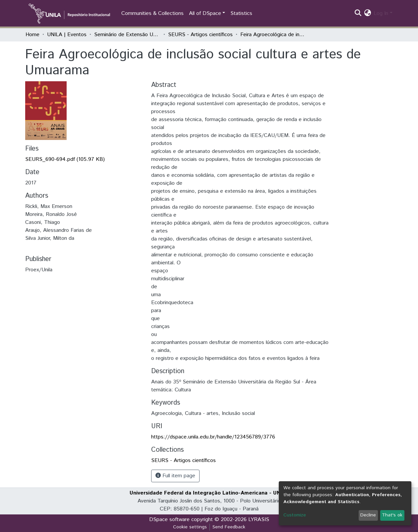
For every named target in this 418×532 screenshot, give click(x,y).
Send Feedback (229, 527)
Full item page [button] (175, 476)
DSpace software (169, 520)
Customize (295, 515)
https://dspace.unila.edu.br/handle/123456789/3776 (213, 437)
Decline (368, 515)
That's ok (392, 515)
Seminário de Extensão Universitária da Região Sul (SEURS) (127, 35)
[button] (367, 14)
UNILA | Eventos (67, 35)
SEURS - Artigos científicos (200, 35)
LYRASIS (259, 520)
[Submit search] (358, 14)
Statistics (241, 13)
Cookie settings (190, 527)
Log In (381, 13)
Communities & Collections (152, 13)
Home (32, 35)
